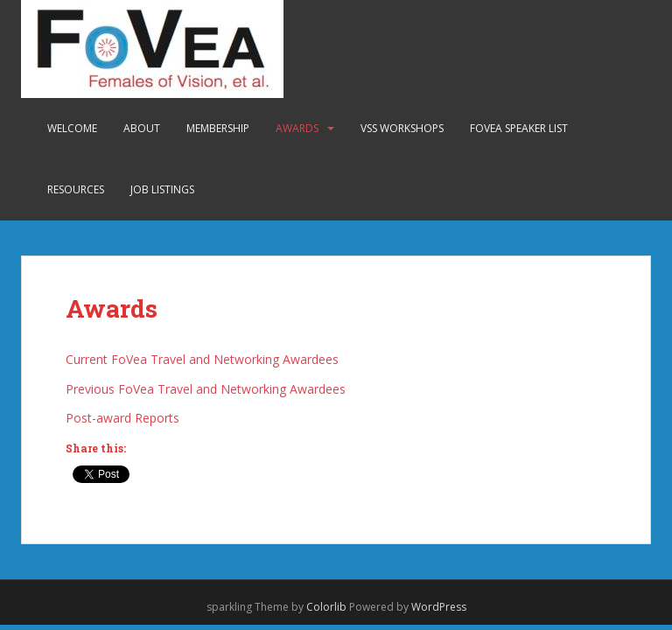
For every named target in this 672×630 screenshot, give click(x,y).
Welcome (72, 128)
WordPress (439, 607)
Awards (297, 128)
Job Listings (162, 189)
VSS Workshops (402, 128)
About (142, 128)
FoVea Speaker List (519, 128)
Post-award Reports (122, 418)
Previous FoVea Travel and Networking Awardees (206, 389)
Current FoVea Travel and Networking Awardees (202, 359)
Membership (218, 128)
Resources (76, 189)
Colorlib (326, 607)
